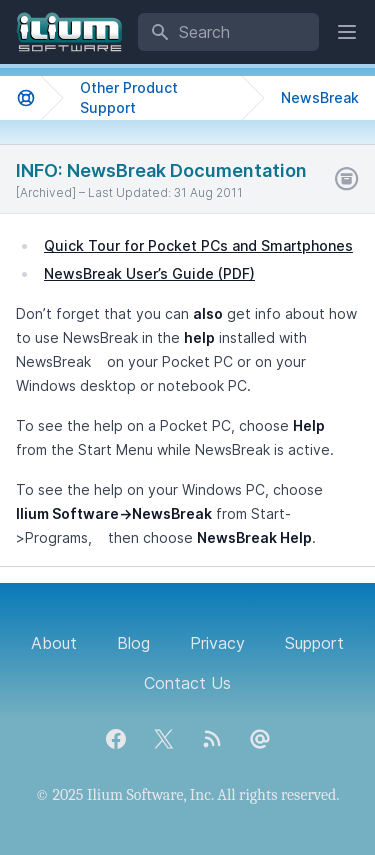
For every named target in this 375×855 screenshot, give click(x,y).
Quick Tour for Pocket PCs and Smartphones (198, 245)
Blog (133, 643)
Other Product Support (129, 97)
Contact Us (187, 683)
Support (314, 643)
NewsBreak (320, 97)
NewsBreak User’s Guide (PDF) (149, 273)
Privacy (217, 643)
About (54, 643)
